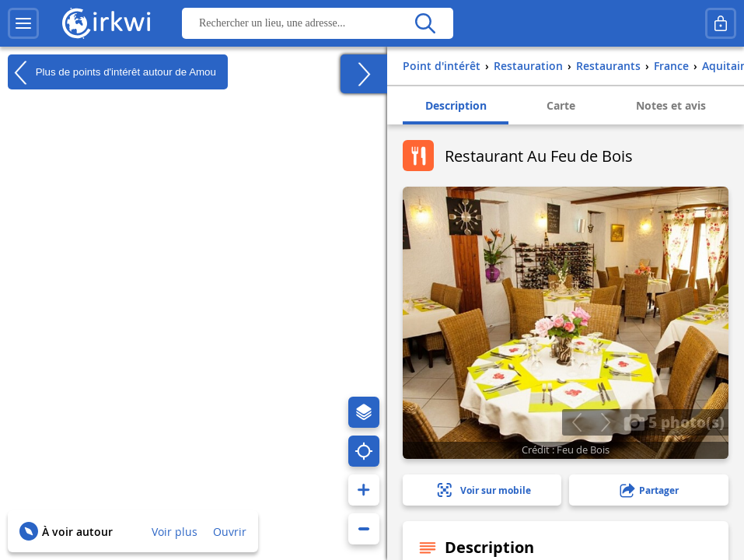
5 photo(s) (674, 422)
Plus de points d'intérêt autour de (112, 72)
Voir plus (175, 532)
